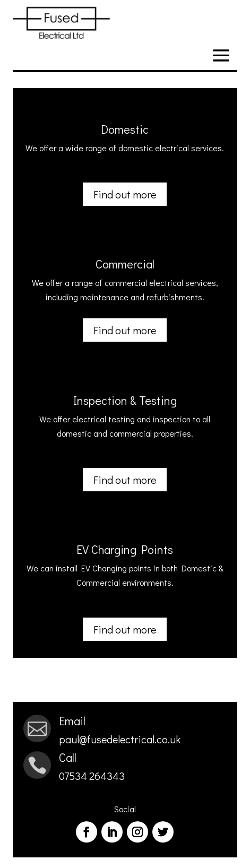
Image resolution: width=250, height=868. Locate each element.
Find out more (125, 194)
